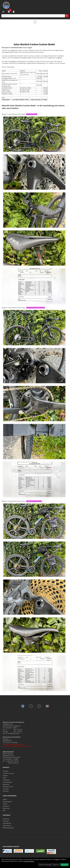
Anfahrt (5, 799)
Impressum (6, 806)
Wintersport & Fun (8, 787)
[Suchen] (67, 16)
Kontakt (5, 804)
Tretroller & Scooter (8, 773)
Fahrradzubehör (7, 782)
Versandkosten (7, 823)
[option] (34, 210)
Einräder (5, 776)
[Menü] (3, 12)
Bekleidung (6, 784)
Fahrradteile (6, 780)
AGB (4, 810)
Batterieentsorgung (8, 828)
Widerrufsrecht (7, 825)
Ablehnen (56, 865)
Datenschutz (6, 808)
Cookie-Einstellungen (45, 865)
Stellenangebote (7, 802)
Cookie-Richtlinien (29, 861)
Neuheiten (6, 791)
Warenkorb (6, 819)
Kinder (5, 778)
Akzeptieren (64, 865)
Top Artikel (6, 789)
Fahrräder (6, 771)
